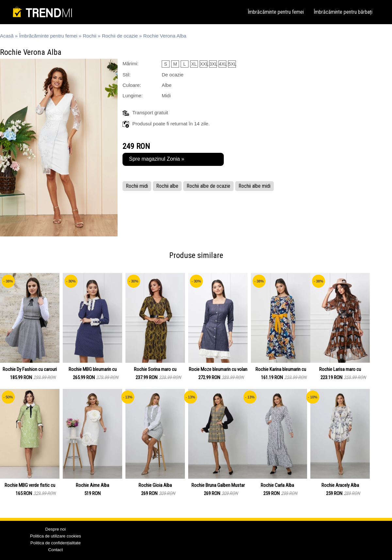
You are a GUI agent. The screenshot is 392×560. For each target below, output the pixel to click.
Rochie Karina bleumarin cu (281, 369)
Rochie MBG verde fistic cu (30, 485)
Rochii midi (137, 186)
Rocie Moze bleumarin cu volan (218, 369)
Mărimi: (131, 64)
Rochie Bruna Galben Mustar (218, 485)
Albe (167, 85)
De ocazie (173, 75)
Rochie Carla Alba (277, 485)
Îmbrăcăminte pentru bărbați (343, 12)
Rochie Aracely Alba (340, 485)
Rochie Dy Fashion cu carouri (30, 369)
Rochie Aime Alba (92, 485)
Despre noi (56, 529)
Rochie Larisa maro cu (340, 369)
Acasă (7, 36)
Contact (56, 550)
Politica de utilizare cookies (56, 536)
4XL (223, 64)
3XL (213, 64)
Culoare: (132, 85)
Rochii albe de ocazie (208, 186)
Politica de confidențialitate (56, 543)
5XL (232, 64)
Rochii (90, 36)
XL (194, 64)
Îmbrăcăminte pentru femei (276, 12)
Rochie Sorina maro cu (155, 369)
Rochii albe (167, 186)
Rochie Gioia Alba (155, 485)
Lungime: (133, 96)
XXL (204, 64)
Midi (166, 96)
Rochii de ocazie (120, 36)
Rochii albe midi (254, 186)
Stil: (127, 75)
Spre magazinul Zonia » (157, 159)
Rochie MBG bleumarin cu (93, 369)
